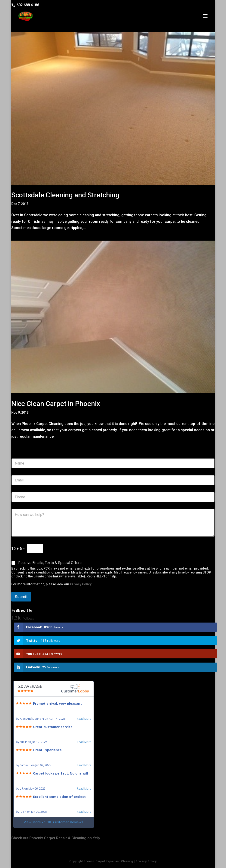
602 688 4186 (28, 5)
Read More (84, 719)
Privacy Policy (81, 584)
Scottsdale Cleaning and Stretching (65, 195)
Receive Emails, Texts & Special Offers (50, 563)
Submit (21, 597)
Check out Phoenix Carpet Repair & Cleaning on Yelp (56, 838)
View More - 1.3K (54, 822)
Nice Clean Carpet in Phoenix (56, 404)
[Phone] (113, 497)
